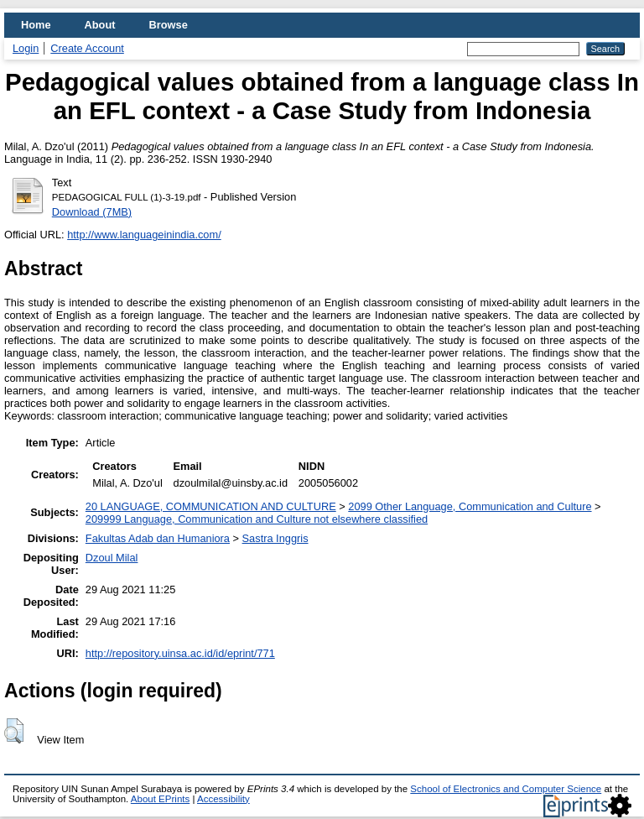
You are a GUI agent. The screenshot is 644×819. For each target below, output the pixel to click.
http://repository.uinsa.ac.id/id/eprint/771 (180, 653)
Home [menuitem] (36, 25)
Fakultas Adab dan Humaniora (158, 538)
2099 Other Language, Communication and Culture (470, 506)
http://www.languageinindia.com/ (144, 235)
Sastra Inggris (275, 538)
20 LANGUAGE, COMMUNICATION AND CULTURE (211, 506)
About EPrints (160, 799)
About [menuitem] (100, 25)
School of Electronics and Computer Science (506, 789)
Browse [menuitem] (169, 25)
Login (26, 48)
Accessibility (223, 799)
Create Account (87, 48)
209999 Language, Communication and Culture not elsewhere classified (257, 519)
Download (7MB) (92, 212)
